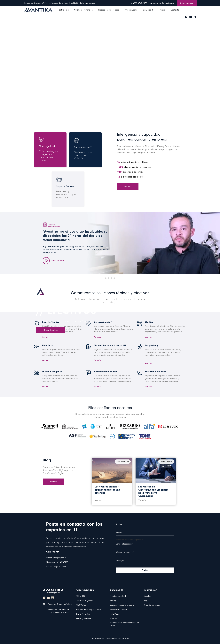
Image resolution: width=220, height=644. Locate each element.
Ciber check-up (187, 3)
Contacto (175, 10)
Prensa (162, 10)
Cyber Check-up (51, 330)
